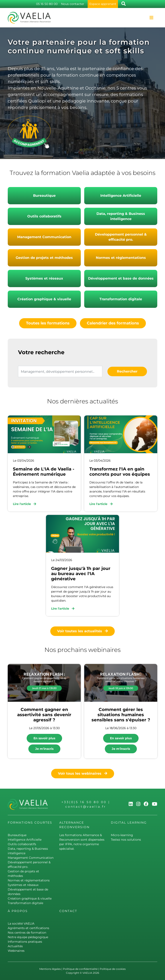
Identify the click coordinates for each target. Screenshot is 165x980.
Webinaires (16, 951)
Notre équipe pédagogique (28, 937)
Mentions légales (50, 969)
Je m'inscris (44, 749)
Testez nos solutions (126, 840)
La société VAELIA (21, 923)
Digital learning (129, 823)
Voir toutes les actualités (82, 631)
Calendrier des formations (113, 323)
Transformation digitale (121, 299)
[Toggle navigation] (151, 18)
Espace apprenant (103, 4)
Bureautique (44, 196)
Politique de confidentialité (80, 969)
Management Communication (44, 237)
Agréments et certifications (28, 928)
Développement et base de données (121, 278)
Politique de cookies (113, 969)
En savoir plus (44, 738)
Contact (68, 911)
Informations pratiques (25, 942)
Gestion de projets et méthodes (44, 258)
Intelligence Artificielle (121, 196)
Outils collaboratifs (44, 216)
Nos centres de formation (27, 933)
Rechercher (127, 371)
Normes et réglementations (121, 258)
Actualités (15, 946)
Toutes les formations (48, 323)
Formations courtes (30, 823)
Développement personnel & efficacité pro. (121, 237)
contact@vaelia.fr (86, 807)
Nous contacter (73, 4)
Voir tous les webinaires (83, 773)
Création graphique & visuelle (44, 299)
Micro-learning (122, 835)
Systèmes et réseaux (44, 278)
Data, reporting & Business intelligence (121, 216)
